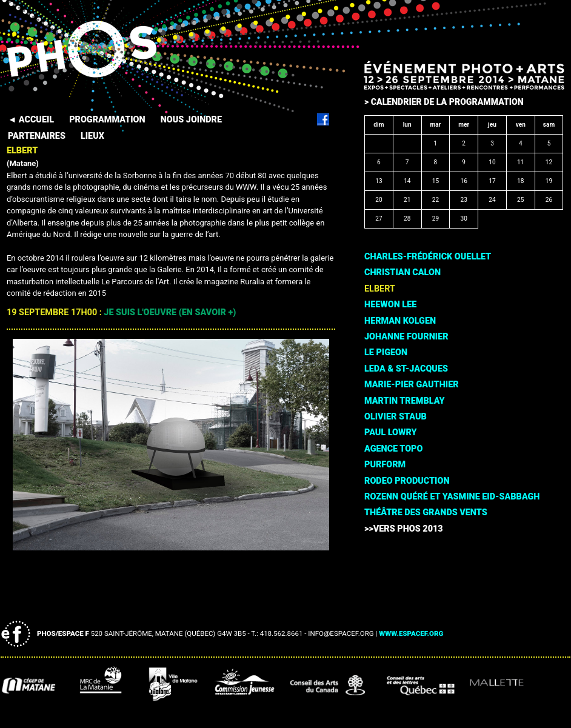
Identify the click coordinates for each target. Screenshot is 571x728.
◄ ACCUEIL (31, 120)
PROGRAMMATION (107, 120)
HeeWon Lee (390, 305)
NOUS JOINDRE (191, 120)
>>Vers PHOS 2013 (404, 529)
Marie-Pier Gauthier (412, 385)
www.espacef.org (411, 633)
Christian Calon (402, 272)
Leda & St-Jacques (406, 369)
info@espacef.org (341, 633)
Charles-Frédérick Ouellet (428, 257)
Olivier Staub (396, 417)
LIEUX (92, 136)
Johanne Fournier (406, 337)
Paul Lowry (391, 432)
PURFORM (385, 465)
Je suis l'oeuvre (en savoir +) (170, 312)
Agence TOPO (393, 449)
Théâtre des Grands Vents (426, 513)
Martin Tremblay (404, 401)
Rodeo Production (407, 481)
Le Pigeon (386, 352)
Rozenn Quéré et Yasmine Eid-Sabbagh (452, 497)
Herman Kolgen (400, 321)
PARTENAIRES (37, 136)
